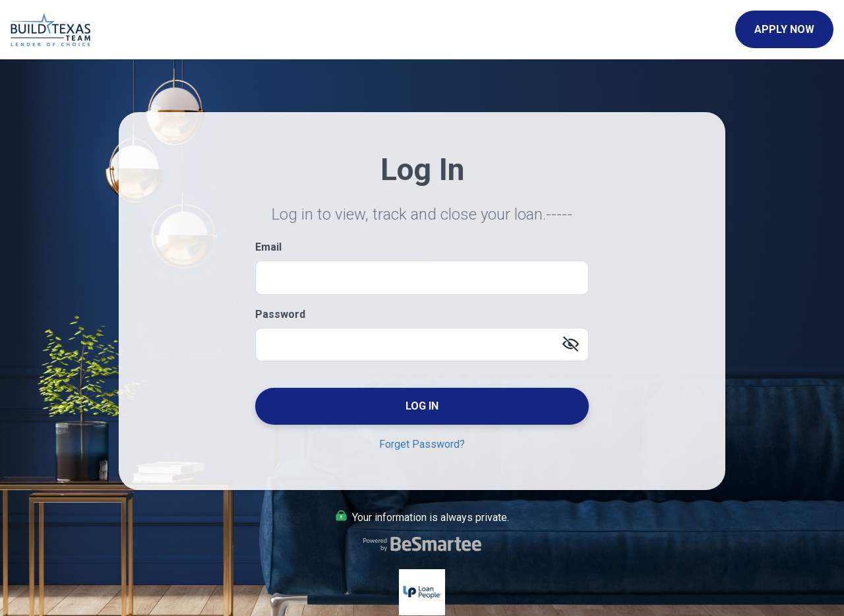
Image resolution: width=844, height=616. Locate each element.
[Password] (422, 345)
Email (268, 247)
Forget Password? (422, 444)
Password (280, 314)
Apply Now (784, 29)
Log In (422, 406)
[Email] (422, 277)
